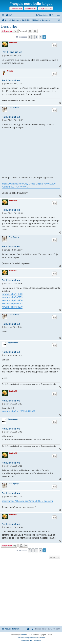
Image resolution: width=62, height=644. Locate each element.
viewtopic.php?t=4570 (12, 307)
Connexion (16, 9)
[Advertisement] (31, 593)
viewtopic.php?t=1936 (12, 300)
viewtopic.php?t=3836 (12, 294)
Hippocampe (13, 343)
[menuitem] (9, 15)
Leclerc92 (13, 42)
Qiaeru (43, 638)
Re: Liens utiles (12, 52)
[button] (29, 37)
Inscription (31, 9)
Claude (10, 71)
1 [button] (33, 37)
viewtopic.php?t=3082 (12, 304)
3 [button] (40, 37)
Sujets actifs (46, 9)
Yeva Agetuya (14, 108)
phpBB (23, 635)
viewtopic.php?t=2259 (12, 297)
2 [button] (37, 37)
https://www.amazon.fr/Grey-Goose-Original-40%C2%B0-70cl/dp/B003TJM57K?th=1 (29, 185)
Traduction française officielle (28, 638)
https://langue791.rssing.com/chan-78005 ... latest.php (28, 501)
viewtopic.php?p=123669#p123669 (18, 411)
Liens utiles (9, 27)
